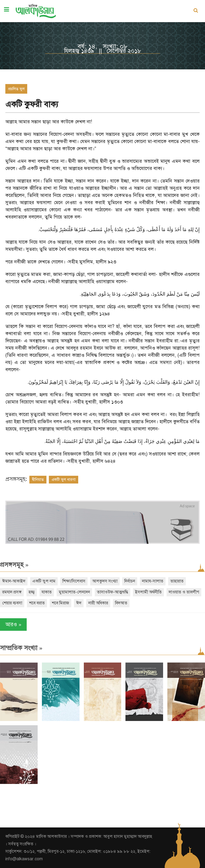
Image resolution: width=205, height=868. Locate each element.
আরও (13, 625)
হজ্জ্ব (32, 592)
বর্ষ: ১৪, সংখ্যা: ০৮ (103, 46)
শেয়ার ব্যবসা (12, 603)
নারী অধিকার (98, 603)
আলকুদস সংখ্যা (105, 581)
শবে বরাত (37, 603)
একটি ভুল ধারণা (64, 479)
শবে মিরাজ (60, 603)
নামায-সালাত (153, 581)
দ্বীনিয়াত (38, 479)
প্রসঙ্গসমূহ (14, 565)
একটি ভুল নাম (44, 581)
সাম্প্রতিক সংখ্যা (21, 648)
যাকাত (47, 592)
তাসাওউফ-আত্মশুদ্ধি (113, 592)
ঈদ (79, 603)
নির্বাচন (130, 581)
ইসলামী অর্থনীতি (148, 592)
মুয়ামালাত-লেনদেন (74, 592)
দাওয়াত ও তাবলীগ (184, 592)
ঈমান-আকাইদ (14, 581)
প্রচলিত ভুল (16, 89)
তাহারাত (177, 581)
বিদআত (121, 603)
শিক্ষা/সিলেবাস (74, 581)
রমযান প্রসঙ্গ (12, 592)
